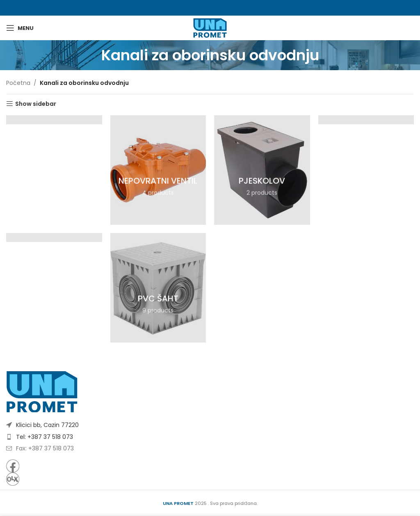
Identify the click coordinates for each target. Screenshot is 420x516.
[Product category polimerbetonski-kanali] (366, 120)
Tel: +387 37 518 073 (45, 437)
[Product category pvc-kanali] (54, 237)
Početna (18, 83)
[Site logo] (210, 27)
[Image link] (42, 391)
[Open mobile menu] (20, 28)
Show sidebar (36, 104)
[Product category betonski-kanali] (54, 120)
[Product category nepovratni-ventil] (158, 170)
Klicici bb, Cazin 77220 (47, 425)
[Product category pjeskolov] (262, 170)
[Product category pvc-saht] (158, 288)
